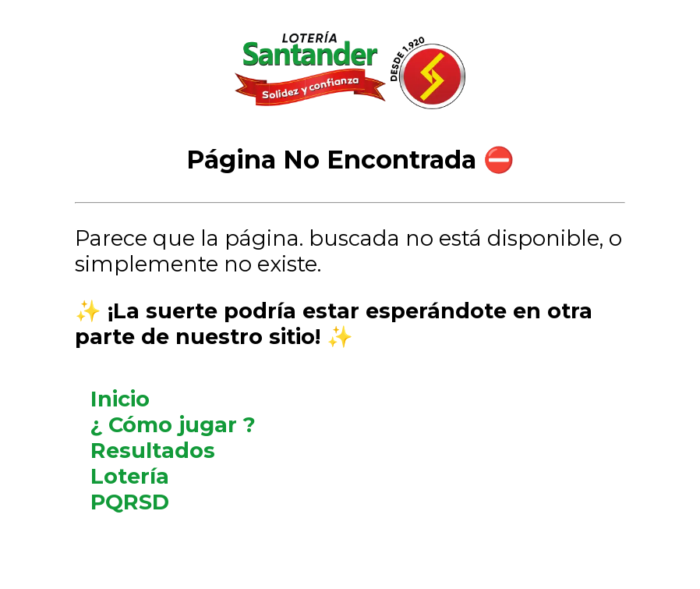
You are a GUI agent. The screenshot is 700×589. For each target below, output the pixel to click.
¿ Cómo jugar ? (173, 425)
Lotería (130, 476)
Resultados (153, 451)
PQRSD (130, 502)
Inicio (120, 399)
